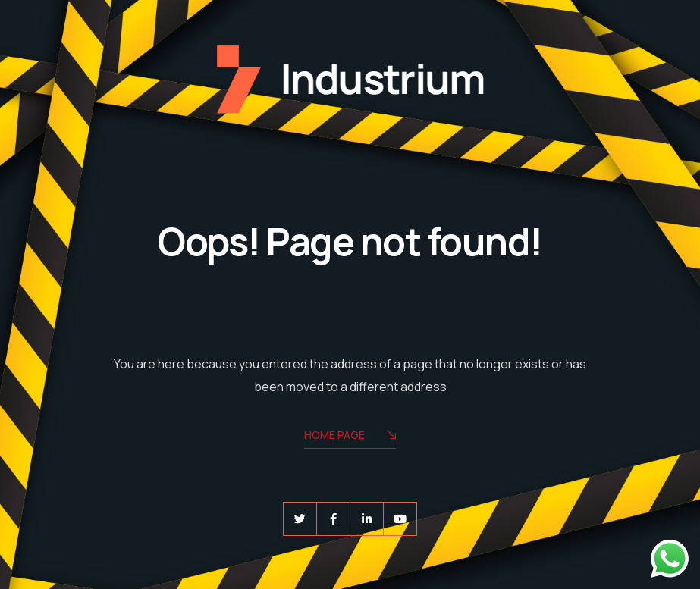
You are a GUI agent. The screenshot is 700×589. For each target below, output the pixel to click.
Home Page (350, 436)
